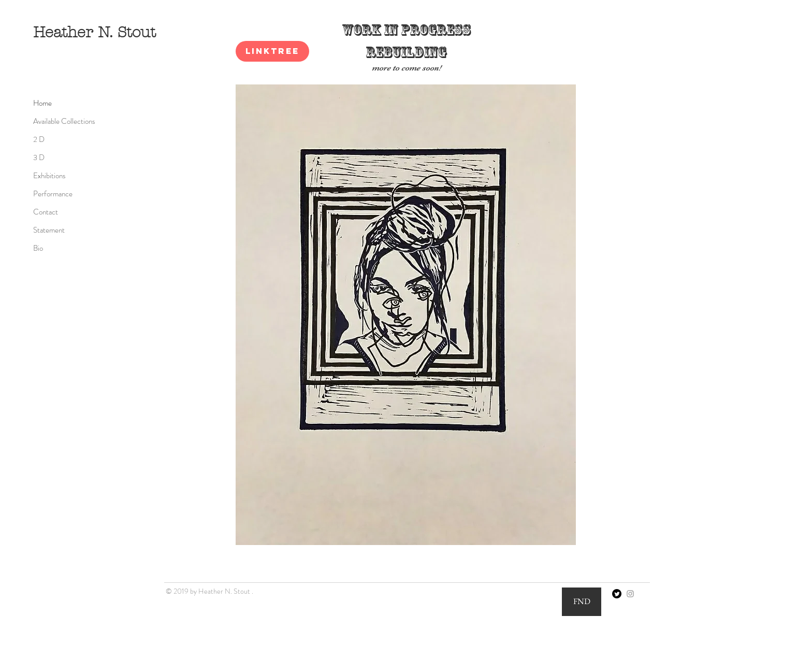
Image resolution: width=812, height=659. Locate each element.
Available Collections (64, 121)
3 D (39, 157)
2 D (39, 139)
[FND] (582, 602)
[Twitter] (617, 594)
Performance (53, 194)
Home (42, 103)
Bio (38, 248)
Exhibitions (49, 176)
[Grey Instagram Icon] (630, 594)
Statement (49, 230)
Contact (46, 212)
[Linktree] (272, 51)
